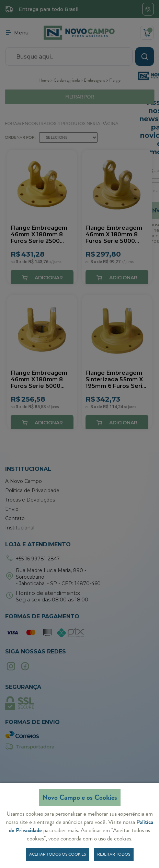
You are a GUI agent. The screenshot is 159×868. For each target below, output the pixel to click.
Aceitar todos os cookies (58, 854)
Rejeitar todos (114, 854)
